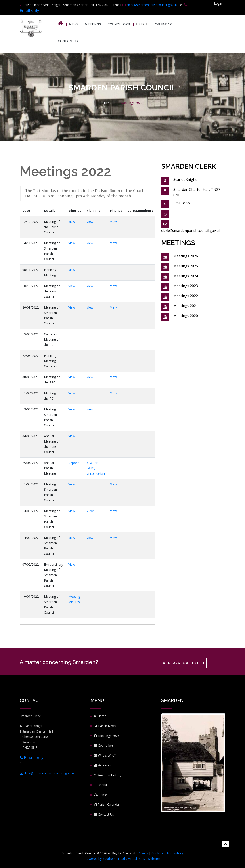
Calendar (163, 24)
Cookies (157, 853)
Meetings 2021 (186, 306)
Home (107, 103)
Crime (100, 795)
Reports (74, 463)
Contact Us (68, 41)
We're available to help (184, 663)
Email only (32, 757)
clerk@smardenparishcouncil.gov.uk (150, 5)
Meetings (93, 24)
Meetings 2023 (186, 286)
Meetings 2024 (186, 276)
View (72, 222)
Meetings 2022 (186, 296)
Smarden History (107, 775)
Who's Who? (105, 755)
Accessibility (175, 853)
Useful (100, 785)
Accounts (103, 765)
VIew (72, 286)
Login (218, 3)
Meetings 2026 (186, 256)
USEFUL (142, 24)
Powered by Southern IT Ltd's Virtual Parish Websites (123, 859)
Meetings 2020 (186, 316)
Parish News (105, 726)
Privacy (143, 853)
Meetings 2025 (186, 266)
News (74, 24)
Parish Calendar (107, 804)
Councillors (119, 24)
